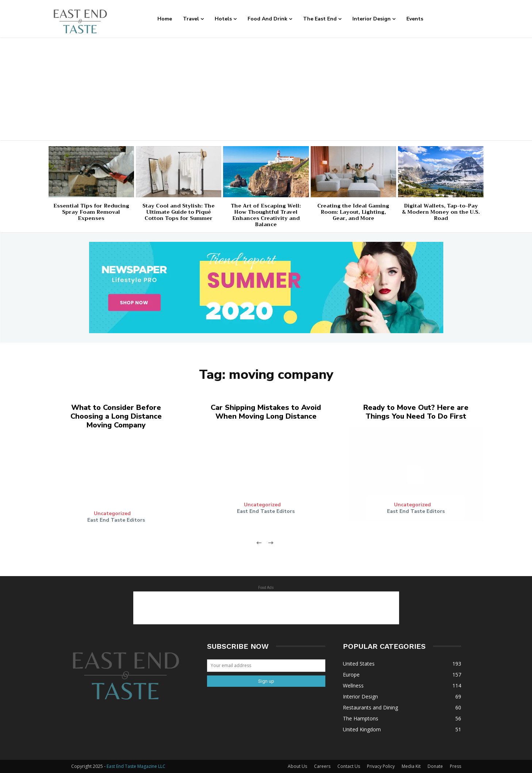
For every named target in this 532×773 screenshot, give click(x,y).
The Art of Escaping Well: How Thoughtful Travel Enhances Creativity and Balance (266, 215)
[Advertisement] (266, 89)
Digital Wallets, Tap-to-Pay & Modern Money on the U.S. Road (441, 212)
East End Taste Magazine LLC (136, 766)
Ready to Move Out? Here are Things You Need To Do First (416, 412)
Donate (435, 766)
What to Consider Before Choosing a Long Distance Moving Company (116, 416)
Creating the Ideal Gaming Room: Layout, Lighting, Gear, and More (353, 212)
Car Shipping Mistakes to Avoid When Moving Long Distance (266, 412)
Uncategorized (112, 514)
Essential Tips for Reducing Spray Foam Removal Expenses (91, 212)
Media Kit (411, 766)
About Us (297, 766)
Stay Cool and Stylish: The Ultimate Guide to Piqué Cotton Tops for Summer (179, 212)
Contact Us (349, 766)
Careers (322, 766)
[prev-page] (259, 542)
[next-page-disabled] (271, 542)
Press (456, 766)
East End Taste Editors (116, 520)
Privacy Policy (381, 766)
